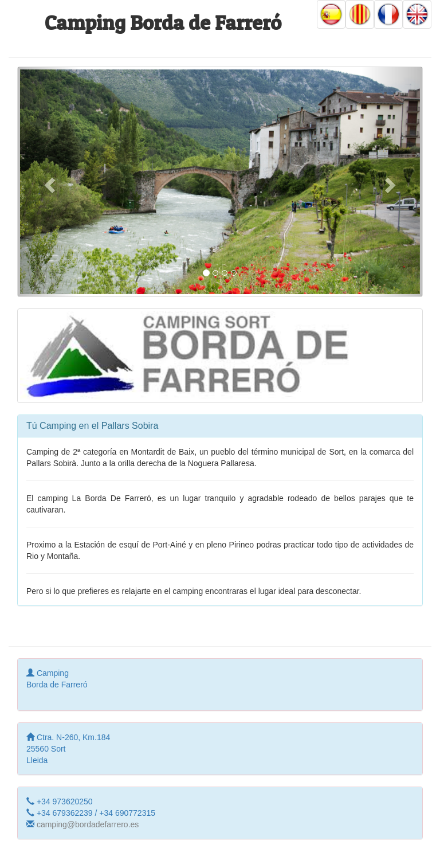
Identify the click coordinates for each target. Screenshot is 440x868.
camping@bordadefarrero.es (88, 824)
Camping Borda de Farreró (163, 22)
